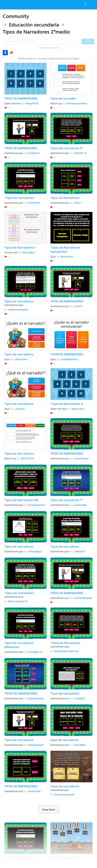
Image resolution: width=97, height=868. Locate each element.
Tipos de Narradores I (20, 247)
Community (16, 16)
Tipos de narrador (63, 98)
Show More (48, 810)
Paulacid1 (34, 153)
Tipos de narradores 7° (67, 500)
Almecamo (34, 791)
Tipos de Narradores (65, 198)
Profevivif (34, 203)
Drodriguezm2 (37, 505)
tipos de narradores (65, 740)
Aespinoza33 (36, 745)
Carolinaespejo (83, 598)
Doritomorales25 (64, 795)
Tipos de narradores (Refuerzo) (19, 645)
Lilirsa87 (20, 409)
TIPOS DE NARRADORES (21, 98)
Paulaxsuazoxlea (77, 103)
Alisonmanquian (18, 310)
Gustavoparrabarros (66, 651)
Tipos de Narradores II (67, 404)
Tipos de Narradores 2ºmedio (36, 32)
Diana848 (80, 745)
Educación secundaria (34, 25)
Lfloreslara (21, 359)
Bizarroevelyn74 (18, 601)
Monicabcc (29, 252)
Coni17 (78, 306)
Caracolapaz (81, 458)
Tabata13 (80, 551)
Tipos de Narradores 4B (21, 500)
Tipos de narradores (19, 198)
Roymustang (36, 698)
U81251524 (27, 458)
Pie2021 (79, 153)
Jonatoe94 (80, 505)
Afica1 (78, 203)
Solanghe (34, 652)
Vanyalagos (35, 551)
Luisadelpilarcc (70, 359)
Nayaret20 (32, 103)
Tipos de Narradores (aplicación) (66, 249)
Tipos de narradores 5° (67, 148)
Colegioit (79, 698)
